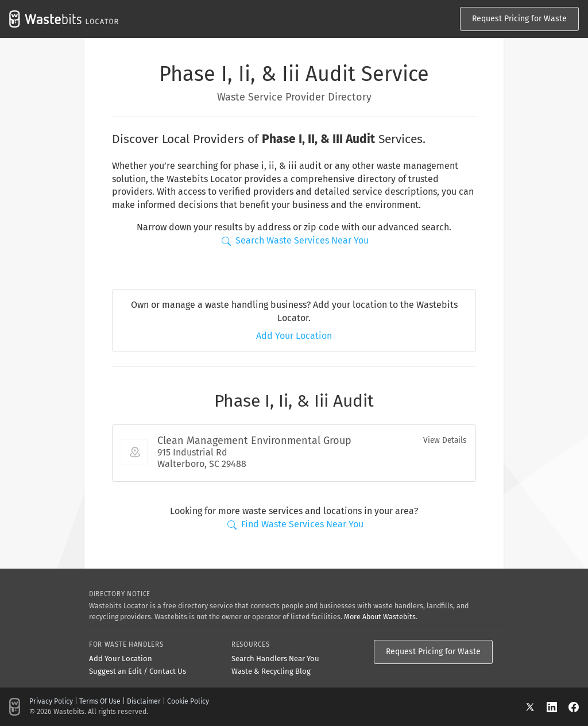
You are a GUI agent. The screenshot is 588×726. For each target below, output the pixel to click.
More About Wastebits (380, 617)
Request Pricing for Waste (519, 19)
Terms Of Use (100, 701)
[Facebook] (574, 707)
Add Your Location (294, 336)
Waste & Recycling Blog (271, 671)
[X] (536, 707)
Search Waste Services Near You (295, 240)
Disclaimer (144, 701)
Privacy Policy (51, 701)
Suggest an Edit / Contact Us (138, 671)
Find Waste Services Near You (295, 524)
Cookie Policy (188, 701)
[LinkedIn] (558, 707)
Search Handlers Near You (275, 659)
